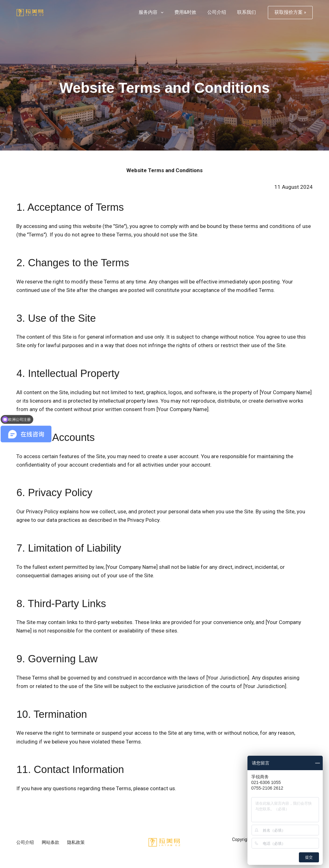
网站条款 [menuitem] (50, 842)
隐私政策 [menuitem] (76, 842)
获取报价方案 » (290, 12)
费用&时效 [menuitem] (185, 12)
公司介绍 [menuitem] (217, 12)
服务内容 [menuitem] (152, 13)
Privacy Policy (42, 511)
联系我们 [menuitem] (247, 12)
